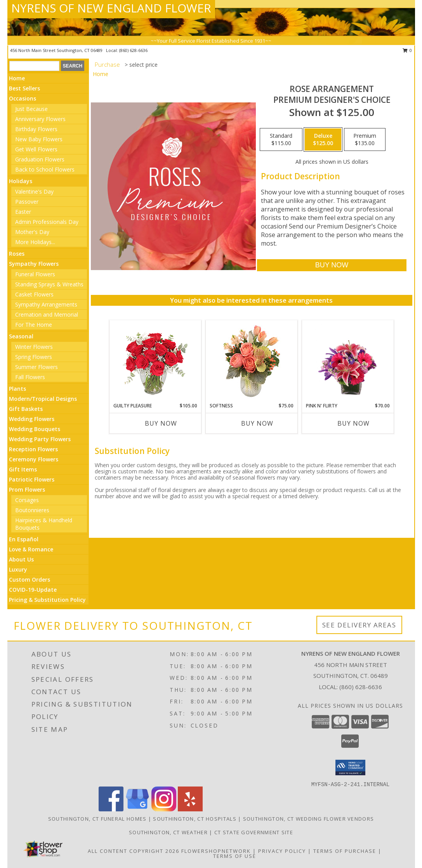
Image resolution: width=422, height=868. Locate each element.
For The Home (34, 325)
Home (17, 78)
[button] (350, 768)
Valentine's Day (34, 191)
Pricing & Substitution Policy (47, 600)
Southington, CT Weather (168, 832)
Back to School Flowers (45, 169)
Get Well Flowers (36, 149)
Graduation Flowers (40, 159)
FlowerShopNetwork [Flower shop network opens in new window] (216, 851)
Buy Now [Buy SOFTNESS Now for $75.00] (257, 423)
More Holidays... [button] (35, 242)
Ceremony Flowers (34, 459)
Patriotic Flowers (32, 479)
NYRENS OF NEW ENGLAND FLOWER (111, 8)
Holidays (21, 181)
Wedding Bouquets (35, 429)
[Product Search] (34, 66)
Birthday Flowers (36, 129)
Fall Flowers (30, 377)
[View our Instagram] (164, 809)
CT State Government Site (254, 832)
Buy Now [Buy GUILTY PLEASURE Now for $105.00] (161, 423)
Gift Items (23, 469)
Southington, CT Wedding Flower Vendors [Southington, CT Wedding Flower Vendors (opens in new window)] (308, 819)
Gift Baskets (26, 409)
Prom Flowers (27, 489)
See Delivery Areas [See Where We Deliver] (359, 625)
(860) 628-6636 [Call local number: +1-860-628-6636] (133, 50)
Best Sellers (24, 88)
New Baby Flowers (39, 139)
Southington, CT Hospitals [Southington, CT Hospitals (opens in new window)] (195, 819)
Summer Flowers (36, 367)
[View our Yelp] (190, 809)
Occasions (23, 98)
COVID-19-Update (33, 590)
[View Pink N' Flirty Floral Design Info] (348, 361)
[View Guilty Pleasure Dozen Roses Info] (155, 361)
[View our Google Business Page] (137, 809)
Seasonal (21, 336)
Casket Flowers (34, 294)
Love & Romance (31, 549)
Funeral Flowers (35, 274)
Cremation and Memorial (47, 314)
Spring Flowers (34, 357)
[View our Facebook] (111, 809)
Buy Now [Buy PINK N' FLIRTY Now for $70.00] (353, 423)
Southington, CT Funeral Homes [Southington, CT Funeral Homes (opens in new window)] (97, 819)
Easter (23, 212)
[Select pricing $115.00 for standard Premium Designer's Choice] (281, 140)
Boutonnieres (32, 510)
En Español (24, 539)
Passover (27, 202)
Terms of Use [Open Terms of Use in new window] (235, 856)
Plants (17, 389)
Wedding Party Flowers (40, 439)
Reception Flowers (33, 449)
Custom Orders (30, 580)
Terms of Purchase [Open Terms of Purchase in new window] (345, 851)
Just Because (31, 109)
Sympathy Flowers (34, 264)
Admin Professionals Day (47, 222)
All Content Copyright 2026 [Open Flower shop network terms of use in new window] (134, 851)
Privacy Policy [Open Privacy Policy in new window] (282, 851)
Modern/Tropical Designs (43, 399)
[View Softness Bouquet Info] (251, 361)
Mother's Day (32, 232)
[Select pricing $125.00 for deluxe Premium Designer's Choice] (323, 140)
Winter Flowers (34, 347)
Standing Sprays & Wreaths (49, 284)
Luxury (18, 569)
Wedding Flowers (32, 419)
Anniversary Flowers (40, 119)
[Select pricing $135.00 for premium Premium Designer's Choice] (365, 140)
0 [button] (407, 50)
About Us (21, 559)
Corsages (27, 500)
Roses (17, 254)
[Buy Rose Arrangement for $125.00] (332, 265)
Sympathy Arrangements (46, 304)
